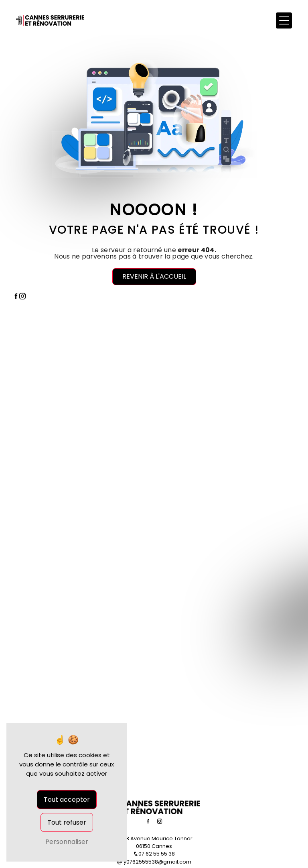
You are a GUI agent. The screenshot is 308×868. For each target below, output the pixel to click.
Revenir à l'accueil (154, 276)
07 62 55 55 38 (154, 854)
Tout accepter (67, 800)
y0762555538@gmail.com (154, 862)
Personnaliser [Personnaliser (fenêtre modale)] (67, 842)
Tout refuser (67, 822)
